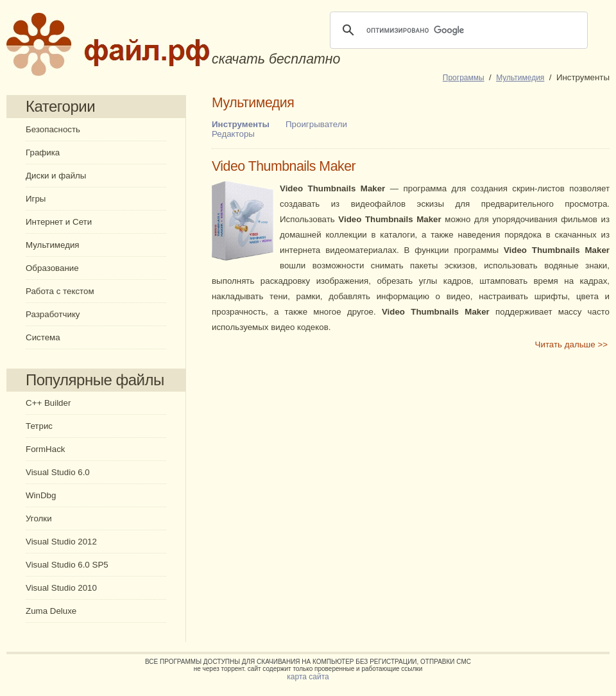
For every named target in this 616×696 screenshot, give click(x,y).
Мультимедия (53, 245)
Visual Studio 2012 (61, 542)
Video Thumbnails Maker (284, 166)
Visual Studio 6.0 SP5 (67, 565)
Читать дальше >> (571, 344)
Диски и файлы (56, 176)
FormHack (45, 449)
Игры (36, 199)
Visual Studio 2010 (61, 588)
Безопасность (53, 129)
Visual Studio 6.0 (58, 472)
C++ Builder (48, 403)
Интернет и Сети (59, 222)
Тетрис (39, 426)
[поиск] (457, 30)
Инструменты (241, 124)
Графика (43, 152)
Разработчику (53, 314)
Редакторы (233, 134)
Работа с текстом (60, 291)
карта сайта (308, 677)
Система (43, 337)
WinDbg (41, 495)
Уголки (39, 518)
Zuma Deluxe (51, 611)
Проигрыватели (316, 124)
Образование (52, 268)
